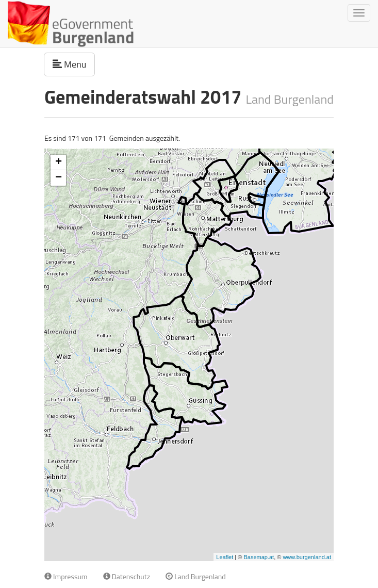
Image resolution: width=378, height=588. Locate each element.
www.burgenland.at (307, 557)
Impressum (66, 576)
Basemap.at (259, 557)
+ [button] (59, 162)
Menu (74, 64)
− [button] (59, 178)
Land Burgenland (196, 576)
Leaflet (225, 557)
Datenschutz (127, 576)
